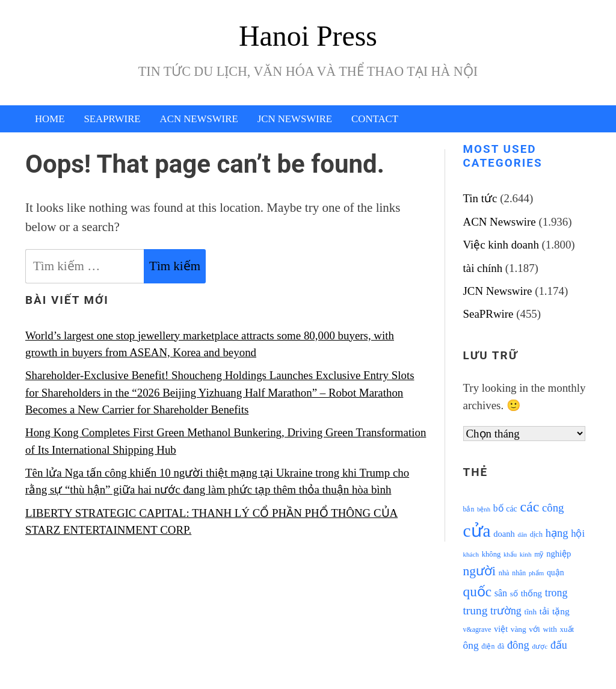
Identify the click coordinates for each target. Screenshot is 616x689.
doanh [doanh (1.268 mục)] (504, 534)
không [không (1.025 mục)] (491, 554)
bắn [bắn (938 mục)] (469, 509)
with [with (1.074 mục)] (550, 629)
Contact (375, 119)
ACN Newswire (199, 119)
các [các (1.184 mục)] (512, 509)
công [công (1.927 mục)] (553, 508)
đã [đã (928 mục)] (501, 647)
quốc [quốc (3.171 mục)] (478, 592)
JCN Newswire (295, 119)
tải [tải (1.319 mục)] (544, 611)
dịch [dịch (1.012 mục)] (536, 534)
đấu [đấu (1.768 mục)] (559, 645)
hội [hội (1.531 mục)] (578, 533)
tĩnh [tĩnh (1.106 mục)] (530, 612)
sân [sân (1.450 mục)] (501, 593)
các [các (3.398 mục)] (530, 507)
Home (50, 119)
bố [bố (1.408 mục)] (498, 508)
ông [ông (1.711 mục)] (471, 645)
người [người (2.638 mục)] (479, 571)
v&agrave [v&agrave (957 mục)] (477, 629)
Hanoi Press (308, 36)
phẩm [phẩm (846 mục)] (536, 573)
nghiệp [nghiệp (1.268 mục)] (559, 554)
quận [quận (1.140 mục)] (556, 573)
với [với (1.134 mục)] (534, 629)
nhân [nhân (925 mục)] (519, 573)
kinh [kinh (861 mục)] (526, 554)
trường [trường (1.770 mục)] (506, 611)
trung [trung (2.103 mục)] (476, 610)
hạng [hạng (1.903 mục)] (557, 533)
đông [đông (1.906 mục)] (518, 645)
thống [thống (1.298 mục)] (531, 593)
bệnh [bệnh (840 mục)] (484, 509)
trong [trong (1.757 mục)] (556, 593)
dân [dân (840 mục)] (522, 535)
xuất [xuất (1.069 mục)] (567, 629)
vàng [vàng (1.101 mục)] (519, 629)
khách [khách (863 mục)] (471, 554)
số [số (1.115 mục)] (514, 594)
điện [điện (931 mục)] (488, 647)
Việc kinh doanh (501, 245)
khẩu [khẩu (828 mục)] (510, 555)
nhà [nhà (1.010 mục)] (504, 573)
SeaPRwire (112, 119)
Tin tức (480, 198)
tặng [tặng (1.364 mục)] (561, 611)
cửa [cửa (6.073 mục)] (477, 531)
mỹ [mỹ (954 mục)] (539, 554)
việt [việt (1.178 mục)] (501, 629)
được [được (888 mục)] (540, 646)
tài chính (483, 268)
